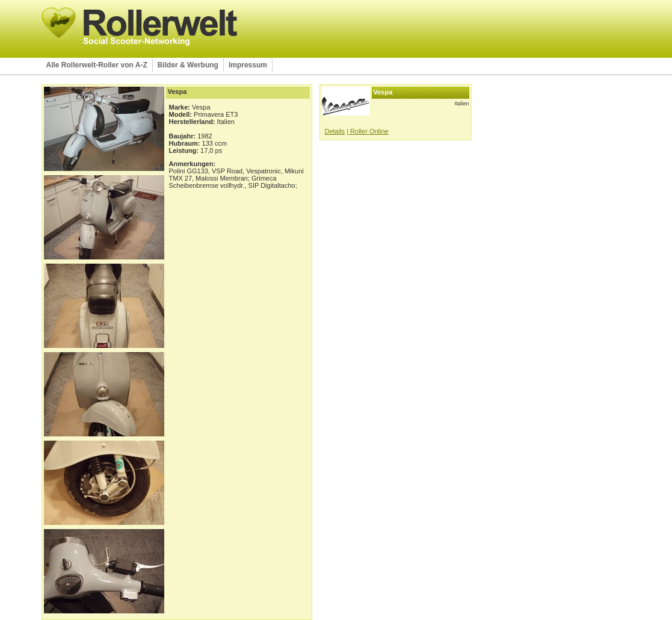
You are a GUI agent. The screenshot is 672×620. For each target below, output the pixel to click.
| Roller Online (368, 131)
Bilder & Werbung (188, 65)
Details (335, 131)
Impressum (248, 65)
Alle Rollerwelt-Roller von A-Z (97, 65)
